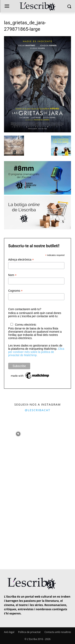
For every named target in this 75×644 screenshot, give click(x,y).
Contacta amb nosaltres (58, 632)
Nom (12, 275)
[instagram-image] (18, 433)
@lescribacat (38, 410)
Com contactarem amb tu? (25, 309)
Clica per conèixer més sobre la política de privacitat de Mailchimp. (36, 352)
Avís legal (9, 632)
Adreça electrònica (21, 260)
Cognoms (15, 291)
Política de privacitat (29, 632)
